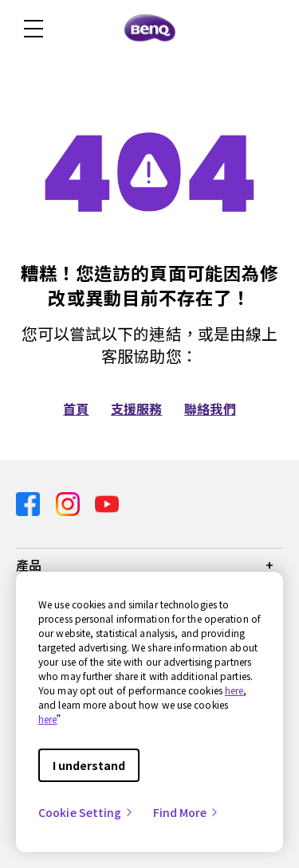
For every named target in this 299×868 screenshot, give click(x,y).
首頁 (76, 409)
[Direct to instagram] (69, 502)
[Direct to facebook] (30, 502)
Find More (187, 812)
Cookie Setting (86, 812)
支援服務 (136, 409)
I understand (89, 765)
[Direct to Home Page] (150, 29)
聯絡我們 (210, 409)
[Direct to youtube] (107, 502)
